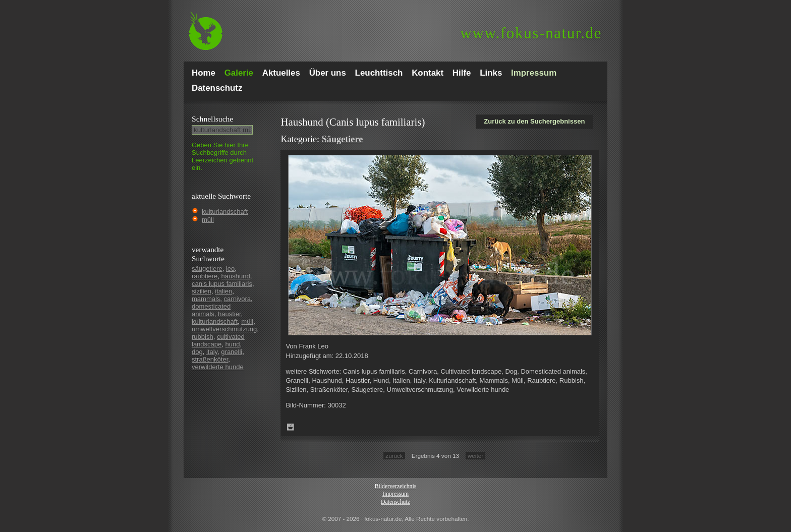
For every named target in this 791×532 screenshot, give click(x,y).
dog (197, 352)
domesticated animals (211, 310)
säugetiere (207, 269)
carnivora (237, 299)
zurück (394, 456)
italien (223, 291)
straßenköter (210, 359)
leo (230, 269)
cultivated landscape (218, 340)
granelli (232, 352)
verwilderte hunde (218, 367)
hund (233, 344)
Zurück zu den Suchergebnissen (534, 121)
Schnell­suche (212, 119)
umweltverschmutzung (224, 329)
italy (212, 352)
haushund (236, 276)
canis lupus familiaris (222, 284)
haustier (230, 314)
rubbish (203, 337)
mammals (206, 299)
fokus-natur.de (531, 33)
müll (208, 220)
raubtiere (205, 276)
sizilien (202, 291)
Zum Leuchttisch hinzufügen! (291, 427)
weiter (475, 456)
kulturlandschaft (225, 212)
